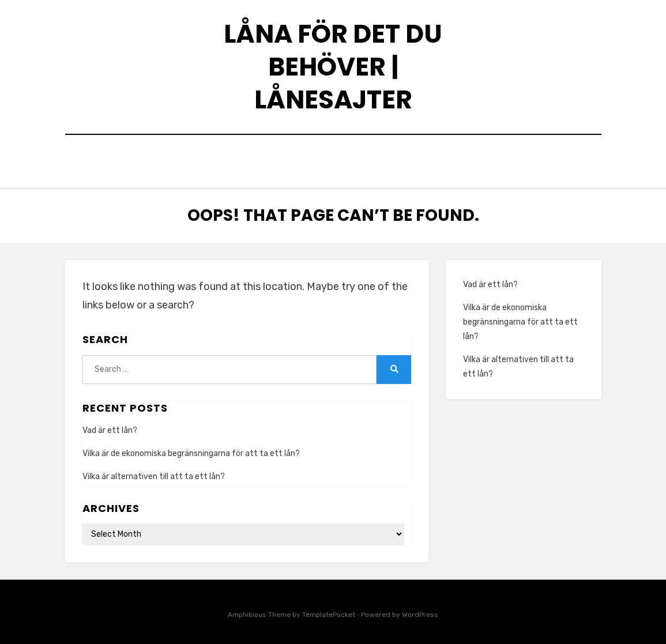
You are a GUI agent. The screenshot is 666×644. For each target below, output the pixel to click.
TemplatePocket (329, 612)
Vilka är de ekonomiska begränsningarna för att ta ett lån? (191, 451)
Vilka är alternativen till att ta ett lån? (154, 474)
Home (197, 160)
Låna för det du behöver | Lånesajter (333, 67)
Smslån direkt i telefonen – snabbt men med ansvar (355, 160)
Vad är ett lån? (110, 428)
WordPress (420, 612)
